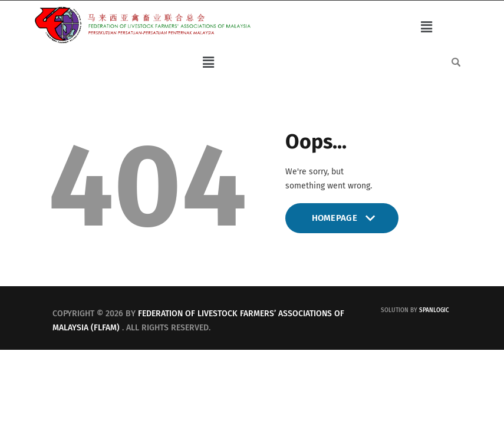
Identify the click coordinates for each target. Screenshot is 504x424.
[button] (426, 27)
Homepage (342, 223)
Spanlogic (434, 310)
